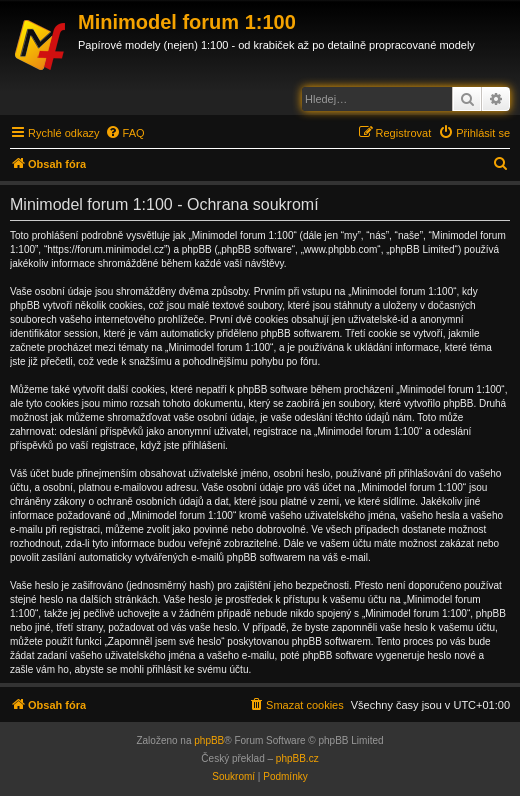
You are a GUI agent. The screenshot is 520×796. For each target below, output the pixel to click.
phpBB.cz (297, 758)
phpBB (209, 740)
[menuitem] (125, 133)
